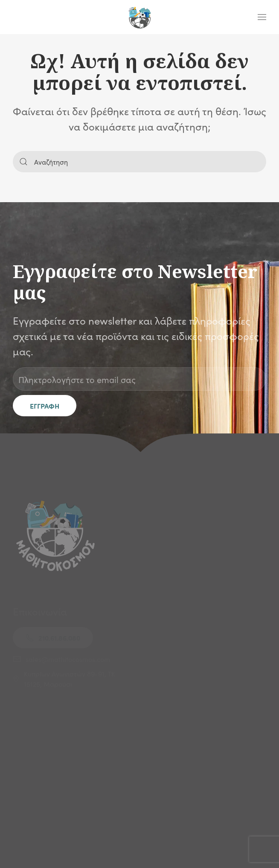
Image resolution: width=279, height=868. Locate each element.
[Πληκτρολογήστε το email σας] (139, 379)
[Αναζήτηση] (139, 162)
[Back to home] (139, 17)
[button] (262, 17)
